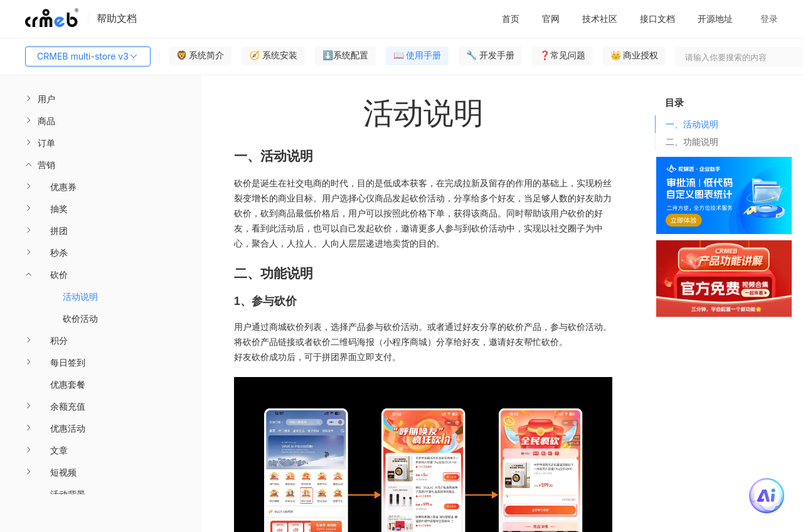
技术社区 (600, 19)
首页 (511, 19)
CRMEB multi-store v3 (88, 56)
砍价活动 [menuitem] (80, 318)
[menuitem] (101, 99)
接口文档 (657, 19)
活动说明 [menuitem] (80, 296)
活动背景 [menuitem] (68, 494)
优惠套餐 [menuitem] (68, 384)
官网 (551, 19)
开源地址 (715, 19)
